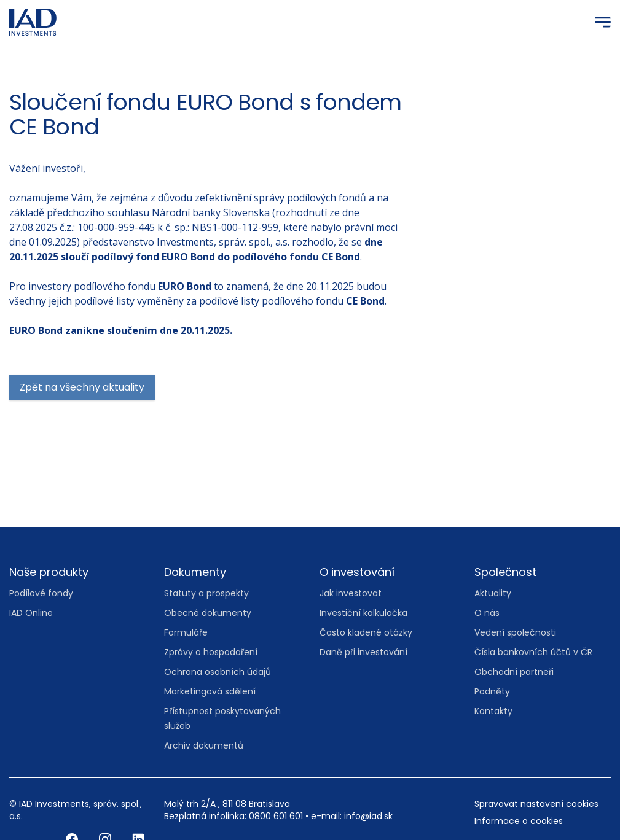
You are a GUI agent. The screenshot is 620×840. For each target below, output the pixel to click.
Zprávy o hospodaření (211, 652)
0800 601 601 (276, 816)
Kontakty (493, 711)
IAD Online (31, 613)
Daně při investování (363, 652)
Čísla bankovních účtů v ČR (533, 652)
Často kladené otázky (366, 632)
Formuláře (186, 632)
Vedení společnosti (515, 632)
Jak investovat (351, 593)
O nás (487, 613)
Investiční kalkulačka (363, 613)
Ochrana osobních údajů (218, 672)
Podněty (492, 691)
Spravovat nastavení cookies (536, 804)
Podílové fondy (41, 593)
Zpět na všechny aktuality (82, 387)
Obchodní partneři (514, 672)
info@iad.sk (368, 816)
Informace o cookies (519, 821)
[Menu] (603, 22)
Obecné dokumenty (208, 613)
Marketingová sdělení (210, 691)
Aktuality (493, 593)
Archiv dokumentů (204, 745)
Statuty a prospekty (206, 593)
